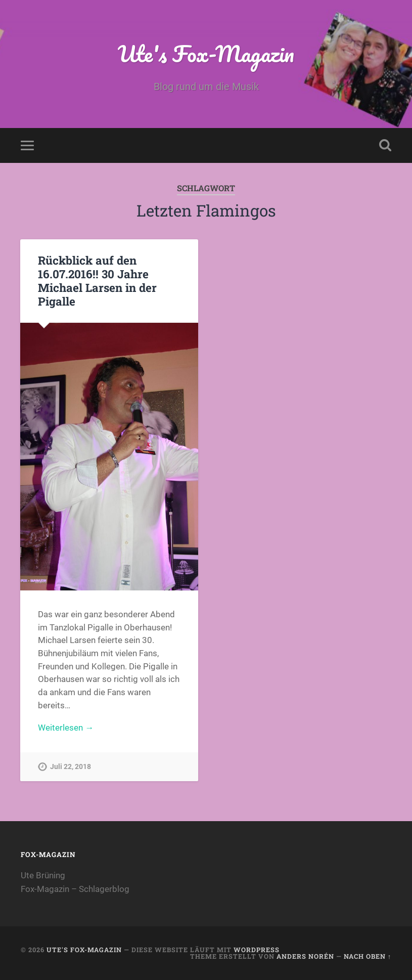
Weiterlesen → (66, 728)
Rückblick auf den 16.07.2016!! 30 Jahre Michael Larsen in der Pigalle (97, 281)
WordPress (257, 950)
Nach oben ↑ (368, 956)
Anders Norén (305, 956)
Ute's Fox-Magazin (206, 53)
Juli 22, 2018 (71, 767)
